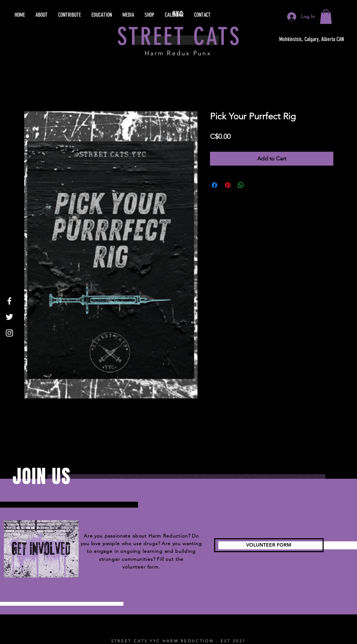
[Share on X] (254, 185)
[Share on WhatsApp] (241, 185)
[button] (326, 17)
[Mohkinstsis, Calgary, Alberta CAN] (312, 39)
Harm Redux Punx (178, 53)
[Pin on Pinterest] (228, 185)
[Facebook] (9, 301)
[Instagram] (9, 333)
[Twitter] (9, 317)
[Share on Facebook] (214, 185)
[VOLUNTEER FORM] (269, 545)
